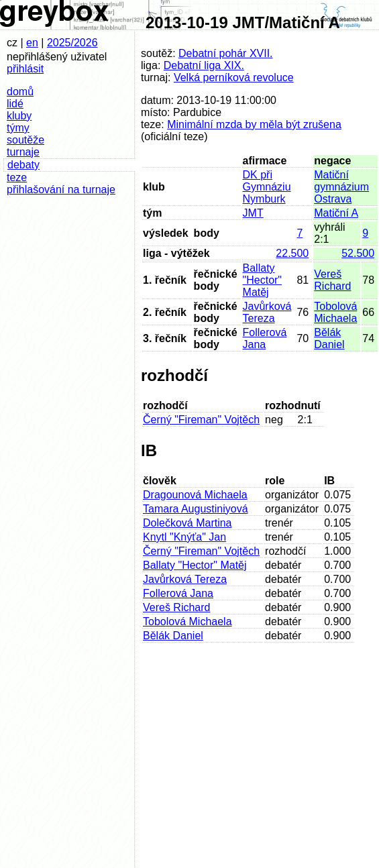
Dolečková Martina (187, 523)
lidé (15, 104)
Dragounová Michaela (195, 495)
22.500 (292, 253)
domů (20, 92)
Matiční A (336, 213)
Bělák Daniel (329, 338)
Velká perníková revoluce (234, 77)
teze (17, 177)
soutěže (25, 140)
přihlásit (25, 69)
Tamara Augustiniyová (196, 509)
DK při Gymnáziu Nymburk (267, 187)
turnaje (23, 152)
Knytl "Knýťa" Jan (184, 537)
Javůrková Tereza (267, 312)
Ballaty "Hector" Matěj (262, 280)
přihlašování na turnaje (61, 189)
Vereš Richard (332, 280)
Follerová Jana (265, 338)
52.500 (358, 253)
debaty (23, 165)
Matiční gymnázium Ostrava (341, 187)
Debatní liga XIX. (204, 65)
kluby (19, 116)
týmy (18, 128)
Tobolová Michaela (335, 312)
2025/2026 (72, 43)
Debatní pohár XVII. (226, 53)
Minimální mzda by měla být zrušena (254, 124)
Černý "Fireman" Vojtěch (201, 420)
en (32, 43)
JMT (253, 213)
